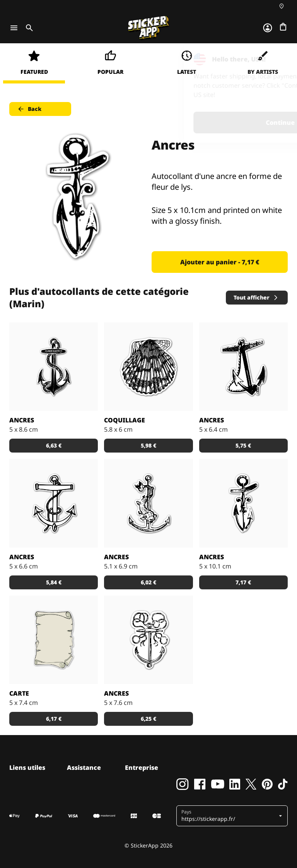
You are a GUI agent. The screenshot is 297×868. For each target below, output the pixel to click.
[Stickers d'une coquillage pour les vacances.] (148, 367)
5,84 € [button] (54, 582)
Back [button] (29, 109)
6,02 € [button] (148, 582)
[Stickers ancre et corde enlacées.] (54, 367)
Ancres (22, 420)
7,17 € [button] (243, 582)
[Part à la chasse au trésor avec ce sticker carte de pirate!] (54, 640)
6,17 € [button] (54, 719)
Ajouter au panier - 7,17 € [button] (220, 262)
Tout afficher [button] (256, 297)
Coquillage (125, 420)
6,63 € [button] (54, 445)
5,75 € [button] (243, 445)
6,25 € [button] (148, 719)
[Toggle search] (28, 28)
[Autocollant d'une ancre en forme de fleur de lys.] (243, 503)
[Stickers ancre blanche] (54, 503)
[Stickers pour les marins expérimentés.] (148, 503)
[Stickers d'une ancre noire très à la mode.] (243, 367)
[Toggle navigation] (14, 28)
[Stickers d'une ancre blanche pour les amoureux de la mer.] (148, 640)
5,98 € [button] (148, 445)
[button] (229, 816)
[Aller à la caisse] (283, 27)
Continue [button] (193, 123)
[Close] (273, 59)
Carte (19, 693)
